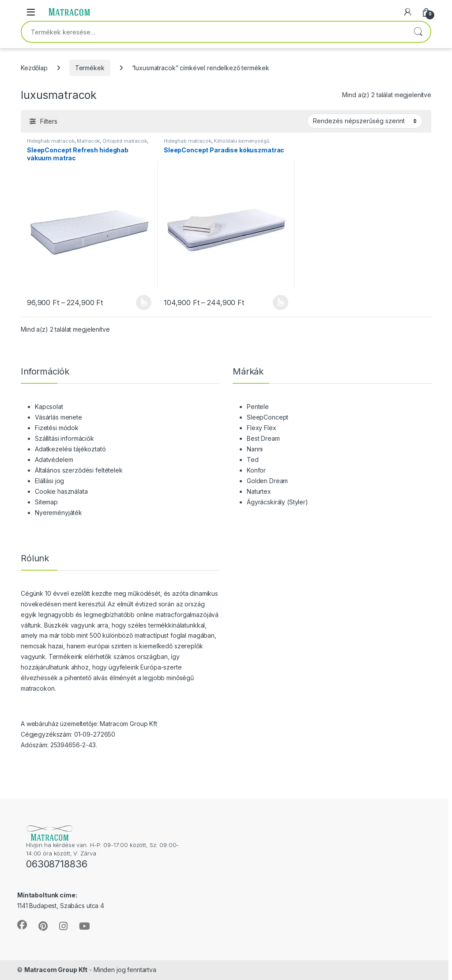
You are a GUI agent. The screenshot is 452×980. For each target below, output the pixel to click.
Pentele (258, 407)
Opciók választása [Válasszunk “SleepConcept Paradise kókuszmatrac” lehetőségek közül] (281, 303)
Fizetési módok (57, 428)
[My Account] (408, 12)
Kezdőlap (34, 68)
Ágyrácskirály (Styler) (277, 502)
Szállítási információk (64, 438)
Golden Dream (267, 481)
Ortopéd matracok (125, 141)
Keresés (418, 32)
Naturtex (259, 491)
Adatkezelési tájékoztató (70, 449)
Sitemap (46, 502)
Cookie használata (61, 491)
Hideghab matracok (51, 141)
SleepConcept (267, 417)
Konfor (256, 470)
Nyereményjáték (58, 513)
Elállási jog (49, 481)
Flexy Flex (262, 428)
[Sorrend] (365, 121)
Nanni (255, 449)
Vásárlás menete (58, 417)
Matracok (88, 141)
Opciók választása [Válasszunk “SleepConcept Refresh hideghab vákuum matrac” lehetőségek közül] (144, 303)
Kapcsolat (49, 407)
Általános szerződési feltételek (79, 470)
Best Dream (263, 438)
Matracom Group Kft (56, 970)
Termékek (90, 68)
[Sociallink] (22, 925)
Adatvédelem (54, 460)
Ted (253, 460)
